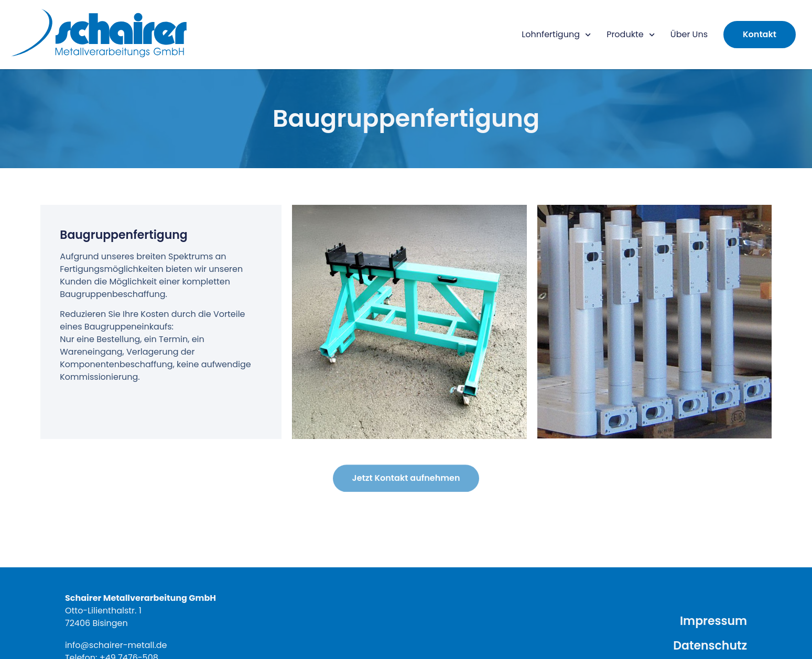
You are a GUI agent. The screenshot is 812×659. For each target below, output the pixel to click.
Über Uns (689, 34)
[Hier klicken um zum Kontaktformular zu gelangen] (760, 35)
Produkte (631, 35)
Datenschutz (710, 646)
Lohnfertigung (556, 35)
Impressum (713, 621)
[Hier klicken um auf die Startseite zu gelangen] (100, 35)
